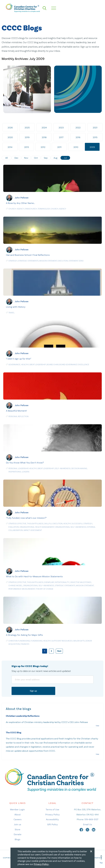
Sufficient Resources (62, 641)
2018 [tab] (44, 137)
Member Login (17, 809)
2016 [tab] (78, 137)
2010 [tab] (76, 147)
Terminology (44, 209)
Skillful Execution (53, 524)
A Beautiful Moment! (16, 411)
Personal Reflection (18, 416)
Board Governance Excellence (74, 365)
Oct (36, 158)
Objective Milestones (81, 582)
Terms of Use (52, 809)
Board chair (53, 365)
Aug (55, 158)
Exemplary (49, 582)
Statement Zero (76, 261)
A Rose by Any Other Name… (20, 203)
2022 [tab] (78, 128)
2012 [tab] (43, 147)
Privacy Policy (53, 814)
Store (17, 829)
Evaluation (14, 527)
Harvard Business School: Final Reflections (28, 255)
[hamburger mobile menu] (54, 8)
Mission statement (48, 261)
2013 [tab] (27, 147)
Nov (26, 158)
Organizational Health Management (37, 527)
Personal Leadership (18, 468)
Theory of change (45, 589)
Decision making (79, 468)
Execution (63, 261)
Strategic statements (28, 261)
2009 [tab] (92, 147)
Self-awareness (63, 468)
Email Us (88, 824)
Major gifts (79, 641)
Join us (17, 824)
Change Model (15, 586)
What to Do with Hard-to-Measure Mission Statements (34, 576)
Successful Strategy (82, 524)
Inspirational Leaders (19, 472)
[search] (44, 8)
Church (55, 209)
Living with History (16, 307)
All (7, 158)
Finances (25, 644)
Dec (16, 158)
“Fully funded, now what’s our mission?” (26, 518)
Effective (22, 524)
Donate (18, 834)
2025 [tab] (27, 128)
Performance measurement (22, 589)
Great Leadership (38, 365)
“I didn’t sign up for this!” (19, 359)
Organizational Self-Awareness (71, 527)
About (18, 814)
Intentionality (62, 582)
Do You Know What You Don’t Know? (25, 463)
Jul (65, 158)
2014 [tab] (10, 147)
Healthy (25, 365)
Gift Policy (53, 824)
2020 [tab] (10, 137)
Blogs (17, 839)
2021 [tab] (95, 128)
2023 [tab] (61, 128)
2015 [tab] (95, 137)
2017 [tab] (61, 137)
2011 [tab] (59, 147)
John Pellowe (22, 198)
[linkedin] (94, 829)
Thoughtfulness (35, 524)
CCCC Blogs (22, 28)
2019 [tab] (27, 137)
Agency (63, 209)
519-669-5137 (91, 819)
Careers (18, 819)
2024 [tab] (44, 128)
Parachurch (31, 209)
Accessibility (52, 819)
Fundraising (37, 641)
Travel (11, 313)
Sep (46, 158)
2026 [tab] (10, 128)
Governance (14, 365)
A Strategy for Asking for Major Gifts (24, 635)
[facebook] (82, 829)
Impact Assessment (33, 530)
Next (59, 651)
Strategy (13, 261)
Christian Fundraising (19, 641)
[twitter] (88, 829)
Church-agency (16, 209)
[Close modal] (91, 851)
